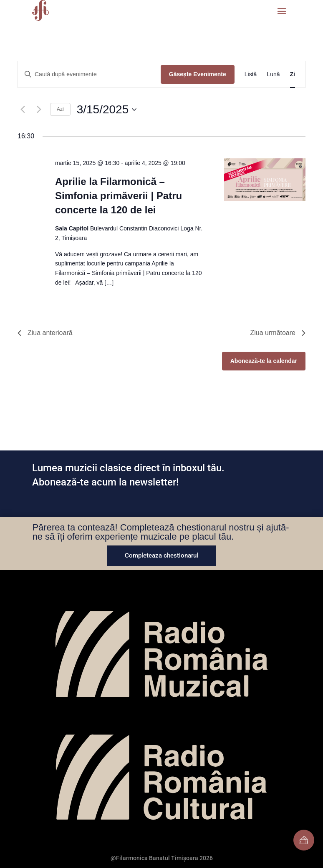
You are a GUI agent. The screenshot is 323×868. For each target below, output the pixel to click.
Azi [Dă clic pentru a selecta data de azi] (60, 109)
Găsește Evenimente (198, 74)
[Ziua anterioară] (23, 110)
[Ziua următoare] (39, 110)
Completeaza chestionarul (161, 555)
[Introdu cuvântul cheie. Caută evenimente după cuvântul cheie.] (89, 74)
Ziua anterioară (45, 333)
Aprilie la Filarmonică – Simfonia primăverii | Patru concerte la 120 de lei (119, 196)
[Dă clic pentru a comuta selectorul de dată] (107, 110)
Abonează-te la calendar (264, 361)
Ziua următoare (278, 333)
